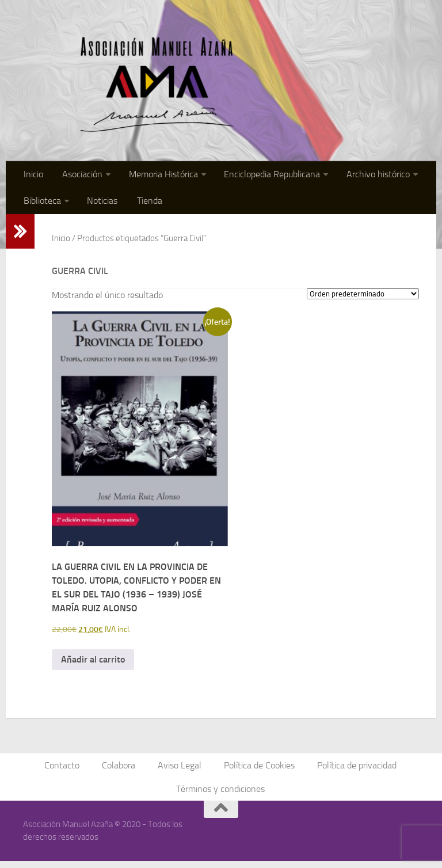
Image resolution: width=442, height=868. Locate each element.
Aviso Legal (180, 770)
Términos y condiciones (221, 795)
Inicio (32, 175)
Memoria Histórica (157, 175)
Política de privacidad (354, 770)
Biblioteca (41, 204)
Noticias (99, 204)
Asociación (78, 175)
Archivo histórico (368, 175)
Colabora (121, 770)
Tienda (143, 204)
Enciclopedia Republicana (264, 175)
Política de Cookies (258, 770)
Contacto (66, 770)
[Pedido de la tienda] (363, 298)
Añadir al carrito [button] (93, 664)
